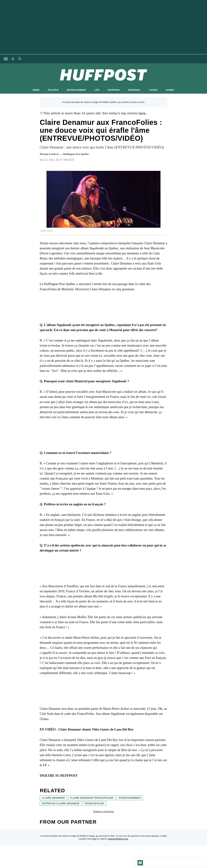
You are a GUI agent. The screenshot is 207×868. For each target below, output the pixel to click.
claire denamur (53, 798)
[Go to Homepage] (140, 863)
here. (142, 113)
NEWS (36, 90)
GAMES (170, 90)
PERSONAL (134, 90)
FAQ (94, 839)
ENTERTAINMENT (76, 90)
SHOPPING (114, 90)
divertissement (130, 798)
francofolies (94, 803)
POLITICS (53, 90)
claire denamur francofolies (92, 798)
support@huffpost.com (118, 839)
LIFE (97, 90)
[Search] (20, 59)
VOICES (153, 90)
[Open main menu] (6, 59)
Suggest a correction (103, 811)
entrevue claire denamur (61, 803)
